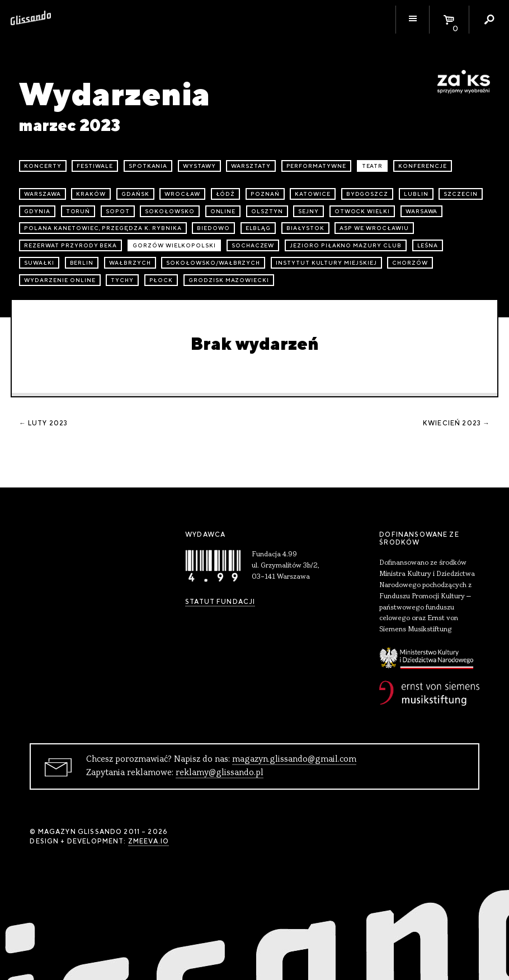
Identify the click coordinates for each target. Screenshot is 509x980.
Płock (161, 280)
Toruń (78, 211)
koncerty (43, 166)
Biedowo (213, 228)
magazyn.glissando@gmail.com (294, 759)
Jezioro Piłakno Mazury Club (346, 245)
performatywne (316, 166)
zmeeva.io (149, 841)
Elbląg (258, 228)
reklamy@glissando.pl (220, 773)
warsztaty (251, 166)
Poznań (265, 194)
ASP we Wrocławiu (374, 228)
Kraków (91, 194)
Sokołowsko (170, 211)
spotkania (148, 166)
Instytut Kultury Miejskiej (326, 263)
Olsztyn (267, 211)
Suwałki (39, 263)
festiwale (95, 166)
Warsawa (422, 211)
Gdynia (37, 211)
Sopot (118, 211)
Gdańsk (135, 194)
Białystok (305, 228)
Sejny (308, 211)
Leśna (428, 245)
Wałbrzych (130, 263)
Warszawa (43, 194)
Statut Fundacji (220, 602)
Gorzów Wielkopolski (174, 245)
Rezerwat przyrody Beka (70, 245)
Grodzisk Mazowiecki (229, 280)
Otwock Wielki (362, 211)
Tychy (122, 280)
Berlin (82, 263)
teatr (373, 166)
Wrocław (182, 194)
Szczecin (461, 194)
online (223, 211)
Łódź (226, 194)
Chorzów (410, 263)
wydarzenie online (60, 280)
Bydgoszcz (367, 194)
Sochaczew (253, 245)
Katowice (313, 194)
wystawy (199, 166)
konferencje (423, 166)
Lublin (416, 194)
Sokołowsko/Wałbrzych (213, 263)
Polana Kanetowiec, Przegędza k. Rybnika (103, 228)
